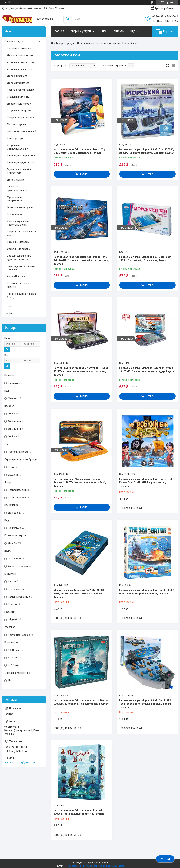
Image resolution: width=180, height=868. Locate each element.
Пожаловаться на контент (78, 866)
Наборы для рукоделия (20, 162)
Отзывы (9, 313)
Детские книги (15, 180)
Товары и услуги (80, 31)
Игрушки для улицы (18, 97)
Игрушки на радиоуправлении (18, 147)
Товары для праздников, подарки (21, 268)
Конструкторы (15, 138)
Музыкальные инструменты (15, 199)
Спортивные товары (19, 249)
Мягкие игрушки (16, 124)
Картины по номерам (19, 48)
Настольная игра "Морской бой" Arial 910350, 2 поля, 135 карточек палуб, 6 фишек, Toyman (147, 151)
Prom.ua (106, 863)
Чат (165, 859)
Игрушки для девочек (20, 69)
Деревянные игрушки (20, 104)
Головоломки (15, 214)
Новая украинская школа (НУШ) (21, 296)
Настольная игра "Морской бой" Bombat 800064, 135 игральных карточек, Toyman (79, 812)
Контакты (118, 31)
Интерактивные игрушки (21, 118)
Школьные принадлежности (17, 188)
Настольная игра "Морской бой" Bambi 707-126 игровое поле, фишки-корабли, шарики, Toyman (146, 704)
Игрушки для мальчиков (21, 62)
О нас (103, 31)
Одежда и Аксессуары (20, 207)
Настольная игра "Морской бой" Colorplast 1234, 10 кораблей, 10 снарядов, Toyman (145, 259)
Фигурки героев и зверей (21, 131)
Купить (84, 174)
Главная (59, 31)
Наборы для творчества (21, 155)
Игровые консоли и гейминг (18, 285)
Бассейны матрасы (18, 242)
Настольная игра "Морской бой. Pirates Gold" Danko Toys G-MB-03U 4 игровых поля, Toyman (147, 482)
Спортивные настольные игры (21, 233)
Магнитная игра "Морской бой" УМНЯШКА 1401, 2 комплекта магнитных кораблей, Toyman (79, 594)
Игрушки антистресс (19, 111)
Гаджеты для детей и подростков (19, 171)
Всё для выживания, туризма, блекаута (19, 257)
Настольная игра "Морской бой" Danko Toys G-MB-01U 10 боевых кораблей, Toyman (80, 151)
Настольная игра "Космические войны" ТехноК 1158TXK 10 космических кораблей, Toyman (80, 482)
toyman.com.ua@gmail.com (20, 762)
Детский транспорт (18, 83)
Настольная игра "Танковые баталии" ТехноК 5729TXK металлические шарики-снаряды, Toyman (81, 371)
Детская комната (17, 76)
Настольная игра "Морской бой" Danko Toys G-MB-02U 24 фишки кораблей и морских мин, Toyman (81, 260)
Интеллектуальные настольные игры (99, 44)
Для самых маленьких (20, 55)
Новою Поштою (16, 277)
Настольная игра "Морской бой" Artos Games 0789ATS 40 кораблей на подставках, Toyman (81, 702)
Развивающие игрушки (20, 90)
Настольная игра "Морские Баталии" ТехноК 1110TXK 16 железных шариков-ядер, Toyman (147, 370)
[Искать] (68, 19)
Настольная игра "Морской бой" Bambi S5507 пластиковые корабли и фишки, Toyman (147, 592)
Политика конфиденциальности (108, 866)
